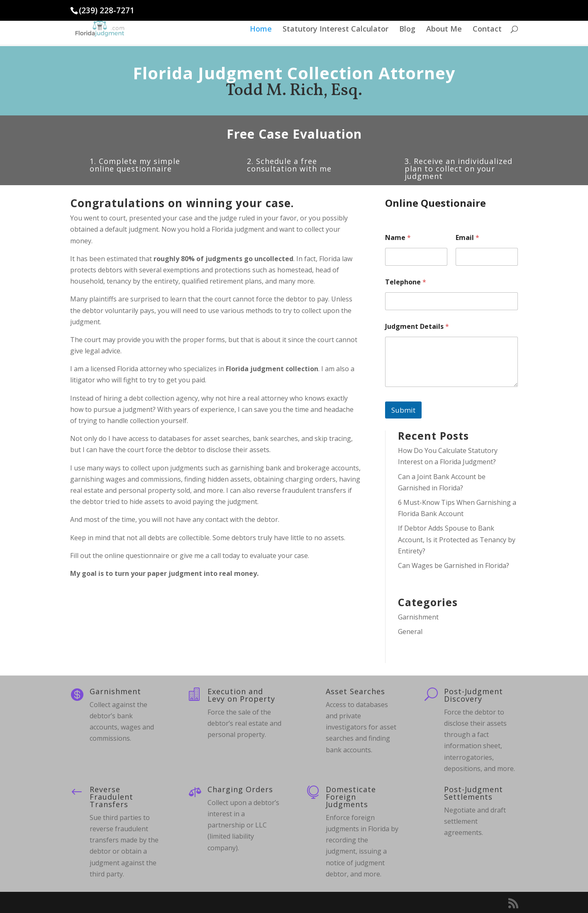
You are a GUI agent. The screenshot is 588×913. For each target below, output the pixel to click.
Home (261, 30)
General (410, 632)
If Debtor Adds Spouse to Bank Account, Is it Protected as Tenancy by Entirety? (457, 539)
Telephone (406, 282)
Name (398, 238)
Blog (407, 30)
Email (467, 238)
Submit (403, 410)
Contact (487, 30)
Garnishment (418, 617)
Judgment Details (417, 327)
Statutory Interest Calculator (335, 30)
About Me (444, 30)
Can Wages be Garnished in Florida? (454, 565)
